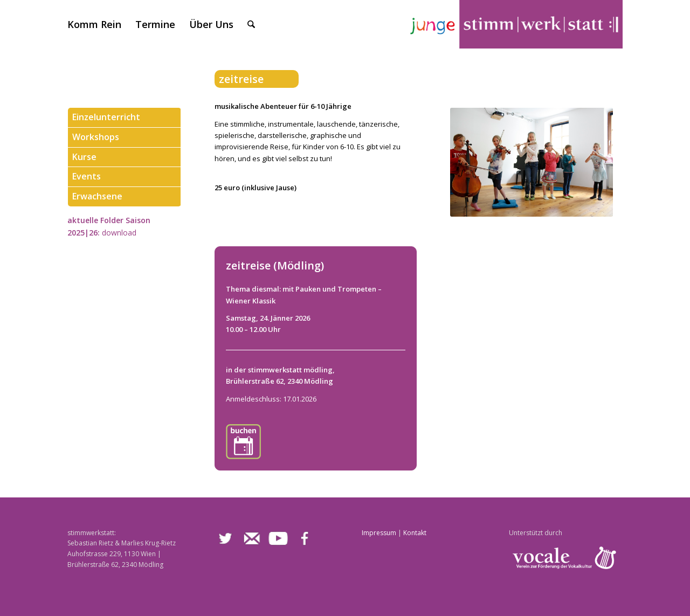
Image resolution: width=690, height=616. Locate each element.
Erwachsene (97, 197)
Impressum (379, 533)
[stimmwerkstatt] (515, 24)
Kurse (84, 157)
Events (87, 177)
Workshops (96, 137)
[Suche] (251, 24)
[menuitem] (94, 24)
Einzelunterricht (106, 117)
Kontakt (415, 533)
